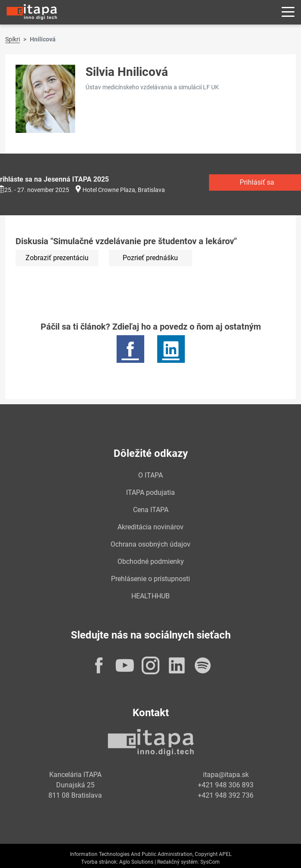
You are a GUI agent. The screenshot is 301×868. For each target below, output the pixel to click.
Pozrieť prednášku (150, 258)
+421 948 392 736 (226, 795)
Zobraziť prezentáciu (57, 258)
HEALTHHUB (150, 596)
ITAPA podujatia (150, 492)
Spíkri (13, 39)
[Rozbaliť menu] (288, 12)
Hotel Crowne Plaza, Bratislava (124, 190)
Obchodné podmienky (151, 561)
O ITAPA (150, 475)
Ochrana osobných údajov (150, 544)
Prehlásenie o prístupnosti (150, 579)
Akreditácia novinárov (150, 527)
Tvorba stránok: (100, 862)
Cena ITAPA (151, 510)
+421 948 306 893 (226, 785)
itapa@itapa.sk (226, 775)
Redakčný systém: (178, 862)
